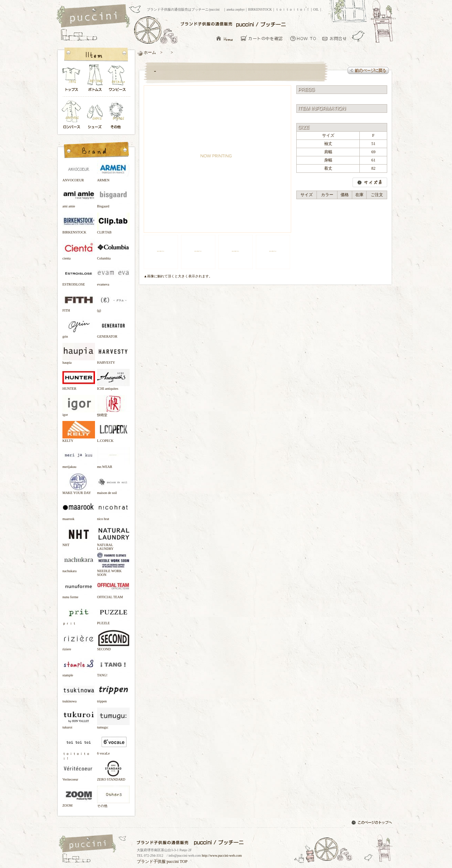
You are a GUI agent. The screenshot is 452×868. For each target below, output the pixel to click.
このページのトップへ (372, 823)
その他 (118, 115)
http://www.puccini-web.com (222, 855)
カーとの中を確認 (264, 38)
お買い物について (303, 38)
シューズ (95, 115)
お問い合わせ (336, 38)
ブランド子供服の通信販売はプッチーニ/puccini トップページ (94, 16)
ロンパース (73, 115)
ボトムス (95, 80)
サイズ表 (370, 182)
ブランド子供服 (151, 861)
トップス (72, 80)
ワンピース (118, 80)
